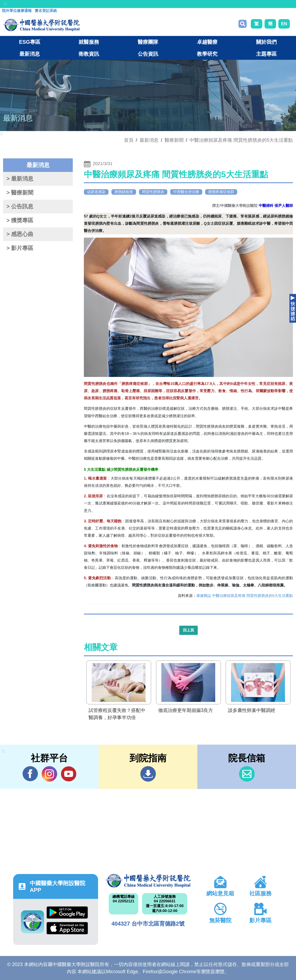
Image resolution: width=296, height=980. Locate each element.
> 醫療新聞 (20, 193)
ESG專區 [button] (29, 42)
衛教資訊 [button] (89, 54)
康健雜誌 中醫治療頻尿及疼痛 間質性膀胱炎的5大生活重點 (245, 596)
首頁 (129, 140)
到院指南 (148, 774)
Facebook (30, 774)
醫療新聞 (174, 140)
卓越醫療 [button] (207, 42)
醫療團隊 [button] (148, 42)
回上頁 (188, 630)
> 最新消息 (20, 179)
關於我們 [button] (266, 42)
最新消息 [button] (30, 54)
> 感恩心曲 (20, 234)
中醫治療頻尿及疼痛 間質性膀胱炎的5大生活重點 (241, 140)
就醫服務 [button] (89, 42)
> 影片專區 (20, 248)
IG (49, 774)
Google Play (67, 913)
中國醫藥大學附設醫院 (148, 881)
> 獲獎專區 (20, 220)
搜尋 (243, 24)
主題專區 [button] (266, 54)
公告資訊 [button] (148, 54)
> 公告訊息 (20, 206)
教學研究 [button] (207, 54)
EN (284, 24)
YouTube (69, 774)
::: (5, 4)
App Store (67, 928)
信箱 (247, 774)
